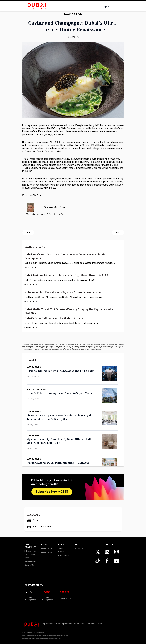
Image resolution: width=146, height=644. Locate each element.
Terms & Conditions (63, 550)
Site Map (79, 549)
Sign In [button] (106, 7)
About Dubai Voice (30, 556)
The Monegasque (31, 599)
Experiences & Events (52, 624)
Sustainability (30, 561)
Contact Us (29, 565)
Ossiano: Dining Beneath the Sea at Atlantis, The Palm (60, 371)
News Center (47, 552)
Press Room (47, 549)
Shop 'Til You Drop (36, 389)
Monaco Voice (65, 598)
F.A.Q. (99, 624)
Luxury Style (73, 14)
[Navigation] (23, 6)
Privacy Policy (64, 555)
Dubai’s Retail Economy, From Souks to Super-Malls (59, 393)
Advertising (79, 624)
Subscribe (90, 624)
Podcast (68, 624)
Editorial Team (30, 551)
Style (35, 520)
